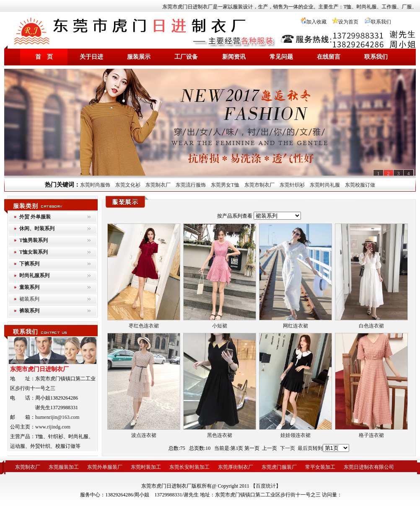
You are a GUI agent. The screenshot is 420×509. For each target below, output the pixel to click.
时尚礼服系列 (34, 275)
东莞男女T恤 (225, 185)
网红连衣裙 (296, 326)
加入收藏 (316, 22)
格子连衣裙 (371, 435)
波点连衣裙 (144, 435)
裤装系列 (29, 311)
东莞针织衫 (292, 185)
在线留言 (329, 57)
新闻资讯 (234, 57)
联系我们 (381, 22)
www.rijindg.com (53, 427)
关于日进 (91, 57)
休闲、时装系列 (37, 229)
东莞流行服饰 (191, 185)
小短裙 (220, 326)
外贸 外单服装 (35, 217)
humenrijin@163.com (57, 417)
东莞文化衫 (128, 185)
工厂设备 (186, 57)
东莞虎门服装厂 (279, 467)
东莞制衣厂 (158, 185)
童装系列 (29, 287)
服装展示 (139, 57)
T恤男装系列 (34, 240)
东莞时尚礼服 (325, 185)
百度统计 (266, 486)
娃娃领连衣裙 (296, 435)
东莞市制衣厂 (259, 185)
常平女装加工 (320, 467)
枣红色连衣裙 (144, 326)
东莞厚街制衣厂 (236, 467)
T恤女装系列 (34, 252)
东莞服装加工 (64, 467)
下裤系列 (29, 264)
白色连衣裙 (371, 326)
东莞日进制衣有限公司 (369, 467)
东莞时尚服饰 (95, 185)
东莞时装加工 (146, 467)
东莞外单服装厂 (105, 467)
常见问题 (281, 57)
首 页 (44, 57)
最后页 (305, 448)
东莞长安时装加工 (189, 467)
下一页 (288, 448)
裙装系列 (29, 299)
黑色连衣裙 (220, 435)
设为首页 (348, 22)
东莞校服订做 (360, 185)
